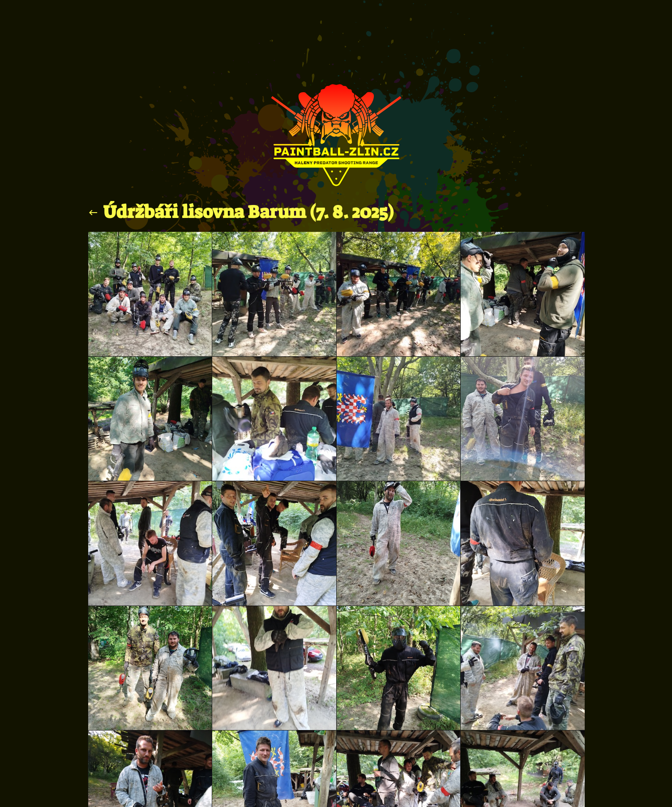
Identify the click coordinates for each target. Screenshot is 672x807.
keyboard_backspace (93, 213)
